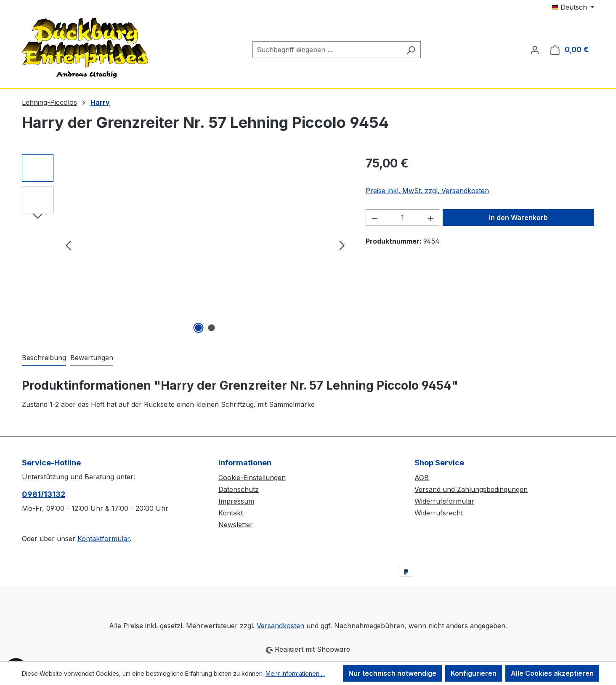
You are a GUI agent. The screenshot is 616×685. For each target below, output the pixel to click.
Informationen (245, 463)
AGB (422, 478)
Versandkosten (280, 626)
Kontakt (231, 513)
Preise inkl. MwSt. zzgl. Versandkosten (427, 191)
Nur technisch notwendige (392, 673)
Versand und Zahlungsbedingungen (471, 489)
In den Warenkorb (518, 218)
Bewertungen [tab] (92, 358)
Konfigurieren (474, 673)
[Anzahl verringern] (374, 218)
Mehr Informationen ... (295, 673)
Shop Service (439, 463)
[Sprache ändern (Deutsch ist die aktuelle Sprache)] (573, 7)
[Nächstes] (342, 245)
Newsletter (236, 525)
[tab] (44, 358)
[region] (185, 245)
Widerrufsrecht (439, 513)
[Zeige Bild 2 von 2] (212, 328)
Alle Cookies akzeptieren (552, 673)
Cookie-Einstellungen (252, 478)
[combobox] (327, 50)
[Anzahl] (402, 218)
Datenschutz (239, 489)
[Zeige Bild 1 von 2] (199, 328)
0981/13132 (44, 494)
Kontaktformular (104, 539)
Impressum (236, 501)
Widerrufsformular (444, 501)
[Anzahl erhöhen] (431, 218)
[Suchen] (411, 50)
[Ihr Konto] (535, 50)
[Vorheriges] (68, 245)
